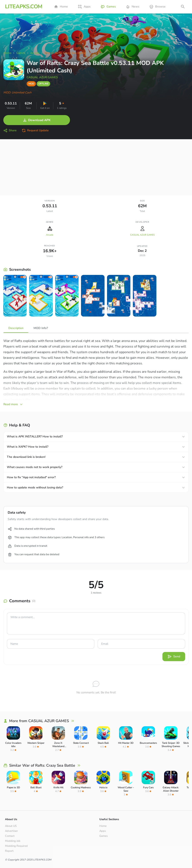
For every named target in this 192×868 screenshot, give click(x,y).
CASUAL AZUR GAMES (42, 77)
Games (108, 7)
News (133, 7)
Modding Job (13, 841)
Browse (157, 7)
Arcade (50, 235)
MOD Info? (41, 328)
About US (11, 826)
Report (9, 851)
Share (10, 130)
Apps (84, 7)
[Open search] (183, 7)
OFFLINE (43, 84)
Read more (13, 404)
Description (16, 328)
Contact (10, 836)
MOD (31, 84)
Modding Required (16, 846)
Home (61, 7)
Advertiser (11, 831)
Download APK (37, 120)
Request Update (35, 130)
